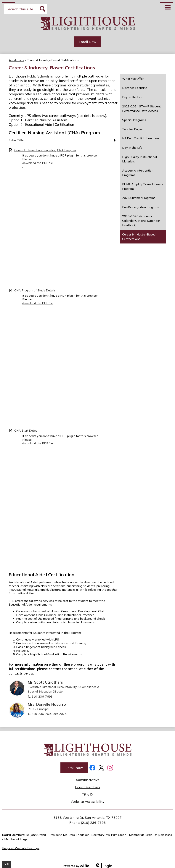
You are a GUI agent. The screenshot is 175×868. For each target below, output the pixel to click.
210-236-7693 (42, 696)
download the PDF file (38, 163)
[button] (63, 142)
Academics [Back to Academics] (16, 60)
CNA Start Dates (26, 431)
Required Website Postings (21, 848)
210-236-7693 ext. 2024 (49, 714)
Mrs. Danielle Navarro (47, 704)
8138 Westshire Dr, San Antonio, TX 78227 (88, 818)
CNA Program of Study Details (35, 290)
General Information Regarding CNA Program (45, 150)
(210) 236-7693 (93, 823)
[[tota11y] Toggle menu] (6, 864)
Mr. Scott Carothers (45, 682)
